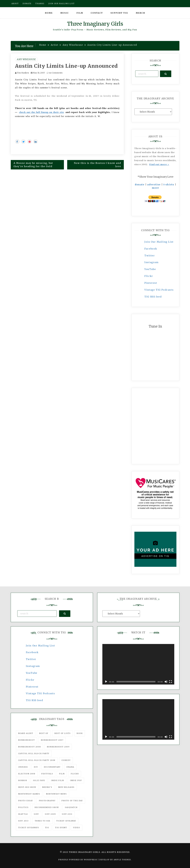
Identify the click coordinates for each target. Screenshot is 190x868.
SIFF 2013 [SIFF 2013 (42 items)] (23, 821)
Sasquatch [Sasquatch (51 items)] (71, 807)
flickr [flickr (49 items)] (75, 774)
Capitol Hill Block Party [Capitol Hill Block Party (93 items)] (34, 753)
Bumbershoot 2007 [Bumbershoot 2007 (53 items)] (52, 740)
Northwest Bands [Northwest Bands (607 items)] (29, 794)
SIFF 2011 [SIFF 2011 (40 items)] (67, 814)
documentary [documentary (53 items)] (52, 767)
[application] (138, 664)
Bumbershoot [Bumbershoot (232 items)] (27, 740)
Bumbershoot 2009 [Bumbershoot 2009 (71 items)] (58, 747)
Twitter (150, 256)
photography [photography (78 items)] (47, 801)
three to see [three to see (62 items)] (43, 821)
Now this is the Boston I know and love (97, 165)
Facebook (151, 249)
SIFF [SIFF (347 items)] (36, 814)
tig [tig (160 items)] (47, 828)
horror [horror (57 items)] (23, 780)
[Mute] (166, 682)
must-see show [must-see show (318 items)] (27, 787)
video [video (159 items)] (76, 828)
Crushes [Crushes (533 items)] (23, 767)
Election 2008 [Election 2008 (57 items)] (27, 774)
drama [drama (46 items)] (70, 767)
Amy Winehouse (26, 59)
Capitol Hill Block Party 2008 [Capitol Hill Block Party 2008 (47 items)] (37, 760)
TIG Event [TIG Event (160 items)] (61, 828)
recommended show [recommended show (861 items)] (47, 807)
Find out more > (159, 164)
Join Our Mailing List (159, 242)
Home (49, 13)
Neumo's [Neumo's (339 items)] (47, 787)
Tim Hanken (23, 73)
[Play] (106, 682)
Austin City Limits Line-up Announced (66, 66)
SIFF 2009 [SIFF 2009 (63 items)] (50, 814)
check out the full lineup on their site (41, 112)
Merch (140, 13)
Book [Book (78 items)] (80, 733)
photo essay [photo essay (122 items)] (26, 801)
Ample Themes (122, 860)
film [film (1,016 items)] (62, 774)
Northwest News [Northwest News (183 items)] (56, 794)
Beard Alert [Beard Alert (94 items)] (26, 733)
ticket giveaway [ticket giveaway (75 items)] (66, 821)
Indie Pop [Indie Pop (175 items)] (76, 780)
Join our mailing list (61, 4)
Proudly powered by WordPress (78, 860)
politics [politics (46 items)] (23, 807)
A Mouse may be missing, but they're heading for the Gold (33, 165)
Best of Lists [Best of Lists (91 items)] (63, 733)
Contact (97, 13)
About (15, 4)
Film (80, 13)
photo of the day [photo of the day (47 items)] (72, 801)
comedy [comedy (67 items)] (66, 760)
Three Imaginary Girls (95, 24)
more (155, 188)
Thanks (40, 4)
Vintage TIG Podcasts (159, 290)
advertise (154, 184)
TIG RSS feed (153, 297)
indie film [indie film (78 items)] (57, 780)
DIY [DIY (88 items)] (36, 767)
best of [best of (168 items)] (44, 733)
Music (65, 13)
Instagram (151, 262)
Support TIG (119, 13)
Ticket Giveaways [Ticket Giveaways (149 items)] (29, 828)
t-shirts (169, 184)
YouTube (150, 269)
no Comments (55, 73)
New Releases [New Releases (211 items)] (66, 787)
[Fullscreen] (171, 682)
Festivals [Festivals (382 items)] (47, 774)
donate (140, 184)
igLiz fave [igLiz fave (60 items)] (39, 780)
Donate (27, 4)
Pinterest (151, 283)
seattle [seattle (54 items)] (23, 814)
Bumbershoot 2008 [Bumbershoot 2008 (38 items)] (30, 747)
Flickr (149, 276)
